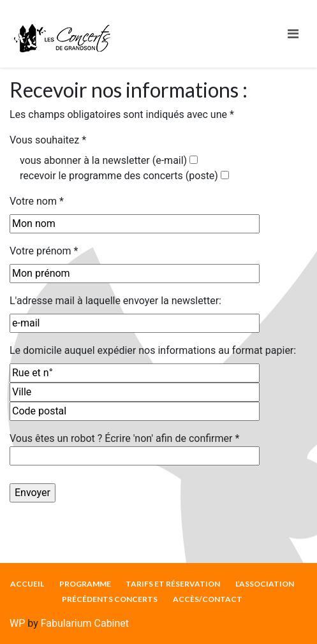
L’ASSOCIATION (265, 584)
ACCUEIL (27, 584)
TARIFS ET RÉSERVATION (173, 584)
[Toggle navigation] (293, 34)
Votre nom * (37, 201)
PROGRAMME (85, 584)
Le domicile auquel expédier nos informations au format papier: (153, 350)
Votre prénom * (44, 251)
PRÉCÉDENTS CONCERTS (110, 599)
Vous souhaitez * (48, 140)
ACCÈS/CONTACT (208, 599)
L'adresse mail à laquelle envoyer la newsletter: (115, 301)
